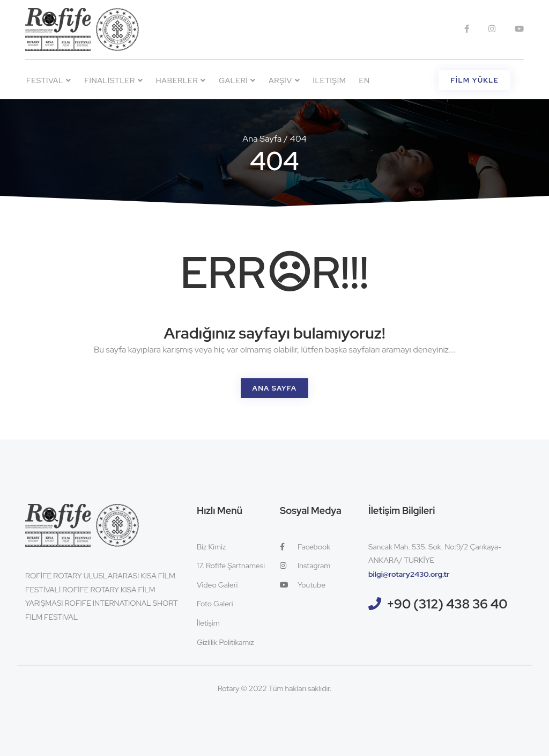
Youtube (303, 585)
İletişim (329, 80)
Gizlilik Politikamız (225, 642)
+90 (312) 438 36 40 (447, 604)
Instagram (305, 566)
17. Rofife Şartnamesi (231, 566)
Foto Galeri (215, 604)
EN (365, 80)
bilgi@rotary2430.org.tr (409, 574)
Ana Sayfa (262, 139)
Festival (49, 80)
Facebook (305, 547)
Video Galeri (217, 585)
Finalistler (113, 80)
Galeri (237, 80)
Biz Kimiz (211, 547)
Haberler (181, 80)
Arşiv (284, 80)
